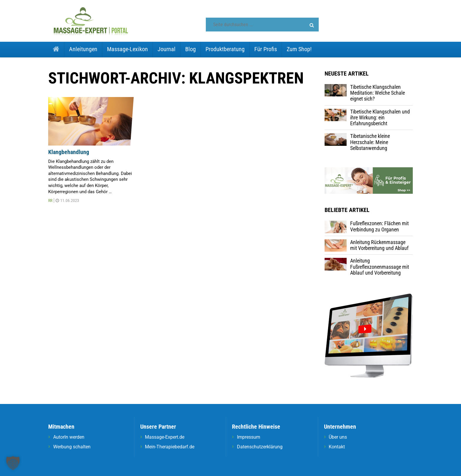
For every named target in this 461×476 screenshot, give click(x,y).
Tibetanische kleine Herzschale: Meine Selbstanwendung (370, 142)
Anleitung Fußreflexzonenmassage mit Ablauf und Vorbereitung (380, 267)
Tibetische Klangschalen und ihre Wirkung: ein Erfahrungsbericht (380, 118)
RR (50, 201)
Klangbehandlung (69, 152)
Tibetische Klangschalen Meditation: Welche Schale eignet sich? (378, 93)
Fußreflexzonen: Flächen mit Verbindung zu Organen (379, 226)
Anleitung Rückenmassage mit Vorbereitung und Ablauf (379, 245)
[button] (312, 25)
